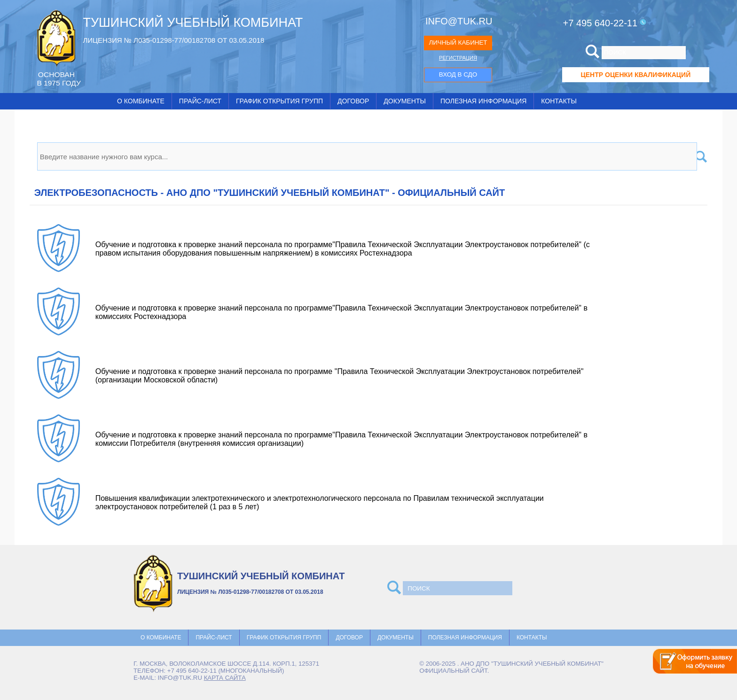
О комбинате (141, 101)
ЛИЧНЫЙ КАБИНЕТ (458, 43)
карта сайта (225, 678)
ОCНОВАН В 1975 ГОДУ (59, 79)
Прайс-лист (200, 101)
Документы (405, 101)
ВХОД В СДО (458, 74)
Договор (353, 101)
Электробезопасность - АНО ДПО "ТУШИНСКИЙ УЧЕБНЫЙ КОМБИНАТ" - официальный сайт (270, 193)
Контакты (559, 101)
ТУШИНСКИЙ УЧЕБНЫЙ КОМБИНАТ (193, 23)
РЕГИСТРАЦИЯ (458, 58)
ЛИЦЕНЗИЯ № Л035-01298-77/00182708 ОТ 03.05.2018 (173, 40)
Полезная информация (483, 101)
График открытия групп (279, 101)
